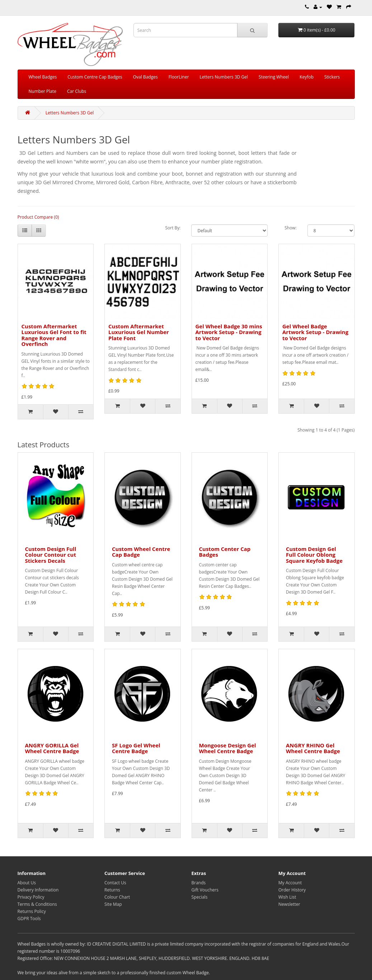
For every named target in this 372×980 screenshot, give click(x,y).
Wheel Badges (43, 77)
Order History (292, 890)
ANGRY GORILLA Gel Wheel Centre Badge (52, 748)
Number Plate (43, 91)
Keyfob (307, 77)
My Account (290, 883)
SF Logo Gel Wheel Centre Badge (136, 748)
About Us (27, 883)
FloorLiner (179, 77)
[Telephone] (307, 7)
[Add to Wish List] (56, 412)
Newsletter (289, 904)
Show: (291, 228)
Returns (112, 890)
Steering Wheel (274, 77)
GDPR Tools (29, 919)
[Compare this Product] (81, 412)
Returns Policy (32, 911)
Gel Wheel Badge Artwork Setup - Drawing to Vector (315, 332)
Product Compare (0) (38, 217)
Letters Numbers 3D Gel (224, 77)
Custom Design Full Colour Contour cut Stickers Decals (51, 555)
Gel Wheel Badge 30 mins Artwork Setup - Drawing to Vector (229, 332)
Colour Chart (117, 897)
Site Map (113, 904)
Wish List (287, 897)
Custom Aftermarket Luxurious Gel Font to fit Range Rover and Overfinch (54, 335)
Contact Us (115, 883)
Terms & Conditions (37, 904)
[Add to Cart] (30, 412)
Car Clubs (77, 91)
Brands (199, 883)
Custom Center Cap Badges (225, 552)
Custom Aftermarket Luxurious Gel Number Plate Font (139, 332)
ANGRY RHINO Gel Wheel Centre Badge (313, 748)
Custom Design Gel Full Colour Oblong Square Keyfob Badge (314, 555)
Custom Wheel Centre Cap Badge (141, 552)
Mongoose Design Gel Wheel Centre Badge (228, 748)
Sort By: (173, 228)
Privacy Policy (31, 897)
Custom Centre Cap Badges (95, 77)
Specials (200, 897)
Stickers (332, 77)
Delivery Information (38, 890)
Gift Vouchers (205, 890)
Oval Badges (145, 77)
